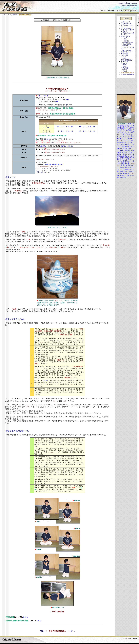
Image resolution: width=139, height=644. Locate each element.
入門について (125, 22)
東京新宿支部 (127, 50)
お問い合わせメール (43, 172)
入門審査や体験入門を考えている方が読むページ (128, 30)
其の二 (126, 39)
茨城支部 (126, 46)
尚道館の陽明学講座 (128, 74)
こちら (66, 105)
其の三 (126, 41)
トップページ (5, 15)
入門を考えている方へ (128, 26)
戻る (42, 631)
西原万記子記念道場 (128, 48)
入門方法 (14, 15)
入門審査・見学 (126, 24)
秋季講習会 (125, 54)
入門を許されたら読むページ (128, 34)
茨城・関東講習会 (127, 60)
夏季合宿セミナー (127, 52)
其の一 (126, 38)
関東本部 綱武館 (128, 43)
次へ (73, 631)
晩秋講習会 (125, 61)
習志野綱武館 (127, 44)
